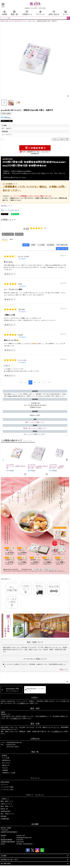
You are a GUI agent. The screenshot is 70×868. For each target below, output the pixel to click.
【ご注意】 (4, 125)
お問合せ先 (35, 739)
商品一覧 (14, 13)
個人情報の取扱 (6, 864)
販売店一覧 (4, 809)
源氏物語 (4, 816)
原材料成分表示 (6, 811)
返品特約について (6, 206)
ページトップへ (67, 682)
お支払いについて (6, 804)
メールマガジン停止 (7, 790)
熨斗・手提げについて (8, 814)
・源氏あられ (5, 765)
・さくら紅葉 (5, 758)
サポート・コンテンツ (35, 795)
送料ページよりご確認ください (35, 422)
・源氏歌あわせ (6, 760)
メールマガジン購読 (7, 787)
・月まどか (4, 768)
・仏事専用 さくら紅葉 (8, 773)
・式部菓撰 (4, 770)
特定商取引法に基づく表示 (9, 860)
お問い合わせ (54, 13)
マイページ (40, 13)
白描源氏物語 (5, 819)
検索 (68, 18)
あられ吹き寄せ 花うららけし (19, 21)
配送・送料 (35, 708)
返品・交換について (7, 806)
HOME (4, 13)
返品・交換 (35, 724)
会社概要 (35, 824)
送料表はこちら (6, 714)
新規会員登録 (5, 782)
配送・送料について (7, 801)
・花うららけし (6, 763)
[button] (3, 460)
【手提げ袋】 (5, 132)
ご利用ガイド (27, 13)
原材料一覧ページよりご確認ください (35, 428)
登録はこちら (64, 669)
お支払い (35, 697)
